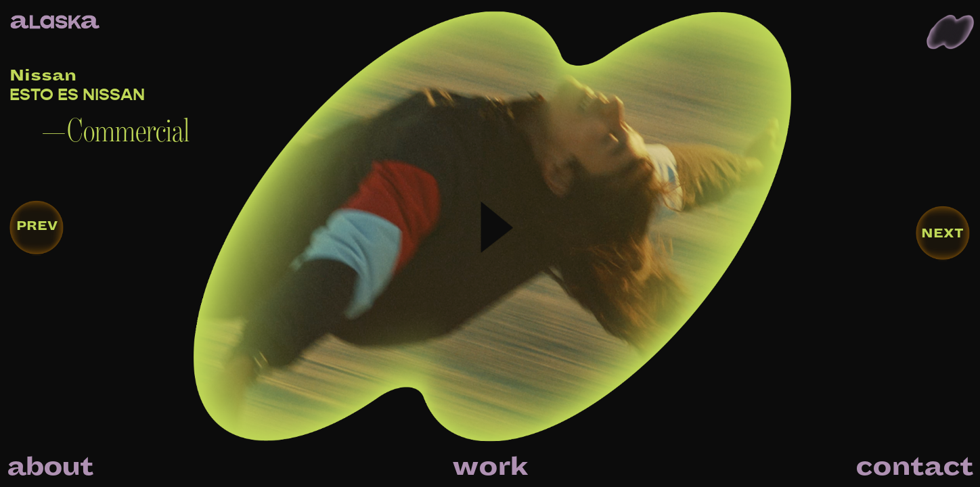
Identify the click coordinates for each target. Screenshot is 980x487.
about (50, 467)
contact (914, 467)
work (490, 467)
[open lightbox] (345, 243)
